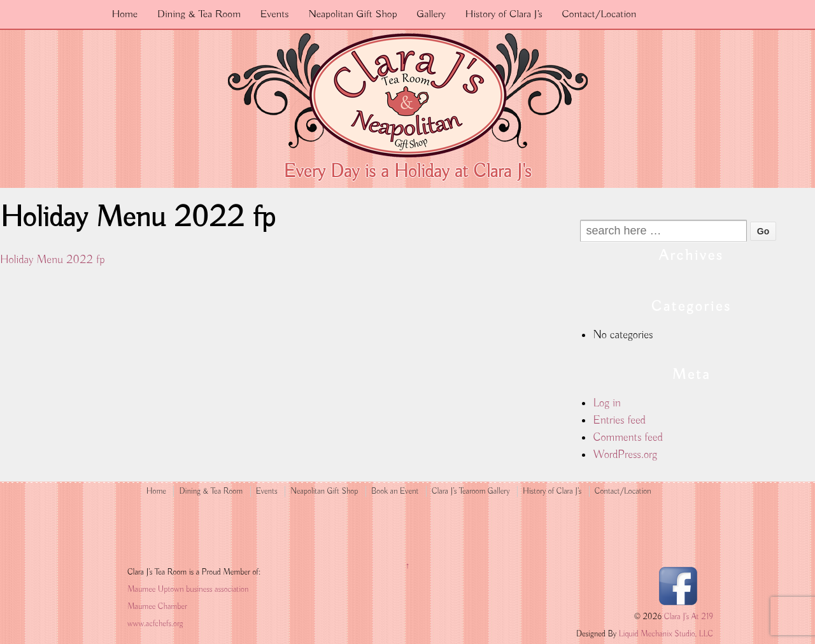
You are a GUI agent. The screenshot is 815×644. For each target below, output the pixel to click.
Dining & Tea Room (199, 14)
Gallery (431, 14)
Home (124, 14)
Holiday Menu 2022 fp (53, 260)
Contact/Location (599, 14)
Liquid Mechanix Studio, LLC (666, 634)
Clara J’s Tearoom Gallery (471, 491)
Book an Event (395, 491)
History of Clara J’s (504, 14)
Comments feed (627, 438)
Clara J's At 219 (687, 617)
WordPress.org (625, 455)
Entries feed (619, 420)
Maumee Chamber (157, 607)
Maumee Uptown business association (188, 590)
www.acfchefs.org (155, 624)
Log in (606, 403)
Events (275, 14)
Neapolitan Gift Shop (352, 14)
